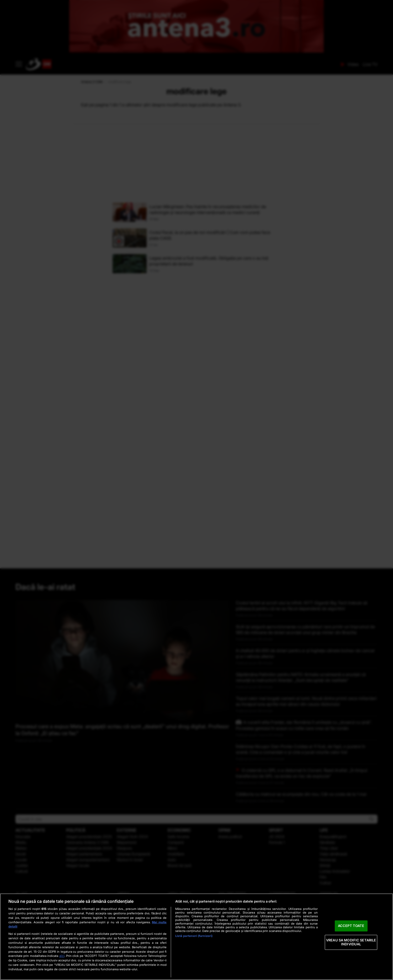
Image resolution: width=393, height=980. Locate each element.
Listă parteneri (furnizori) (194, 936)
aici (62, 956)
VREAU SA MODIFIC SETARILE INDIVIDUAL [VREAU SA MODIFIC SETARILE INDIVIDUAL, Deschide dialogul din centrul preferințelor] (351, 942)
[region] (196, 937)
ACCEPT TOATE (351, 926)
